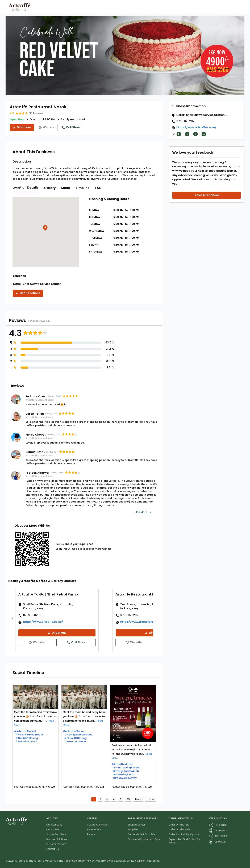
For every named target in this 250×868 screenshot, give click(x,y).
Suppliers (133, 829)
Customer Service (56, 844)
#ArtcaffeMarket (25, 731)
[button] (46, 228)
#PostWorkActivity (125, 778)
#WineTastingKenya (126, 768)
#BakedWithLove (26, 742)
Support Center (137, 825)
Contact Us (53, 849)
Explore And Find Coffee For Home (184, 841)
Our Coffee (53, 829)
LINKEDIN (218, 842)
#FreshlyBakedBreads (30, 735)
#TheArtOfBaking (27, 738)
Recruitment (94, 829)
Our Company (54, 825)
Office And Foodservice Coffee (145, 839)
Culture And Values (98, 825)
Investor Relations (57, 839)
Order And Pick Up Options (184, 834)
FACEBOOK (218, 825)
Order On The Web (179, 829)
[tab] (26, 188)
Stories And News (56, 834)
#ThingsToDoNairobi (126, 771)
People (91, 834)
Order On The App (179, 825)
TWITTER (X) (219, 836)
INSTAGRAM (219, 831)
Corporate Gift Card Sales (142, 834)
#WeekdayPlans (123, 775)
